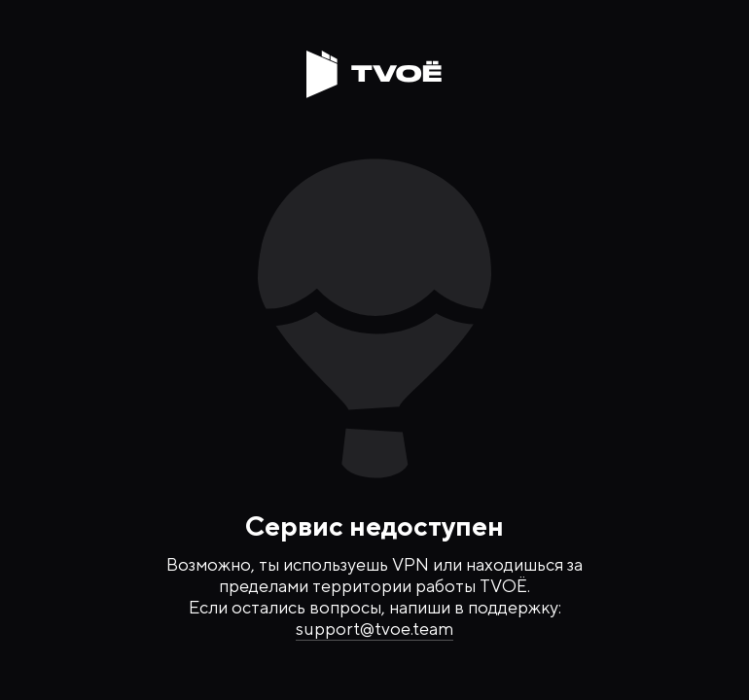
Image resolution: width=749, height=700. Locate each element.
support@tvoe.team (374, 629)
